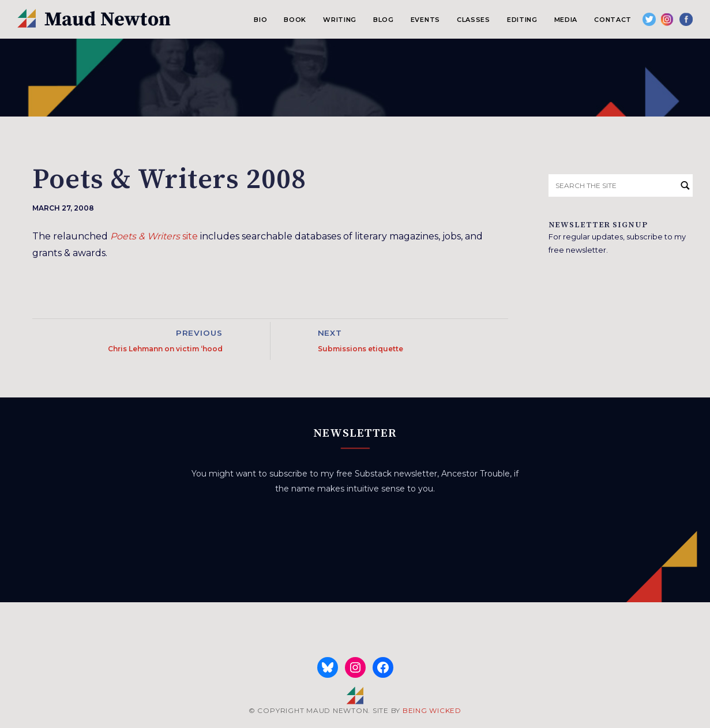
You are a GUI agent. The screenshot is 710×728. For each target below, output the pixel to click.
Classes (474, 20)
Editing (522, 20)
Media (566, 20)
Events (425, 20)
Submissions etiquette (360, 349)
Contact (613, 20)
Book (295, 20)
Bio (260, 20)
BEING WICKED (432, 710)
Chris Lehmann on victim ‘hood (165, 349)
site (154, 236)
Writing (340, 20)
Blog (384, 20)
